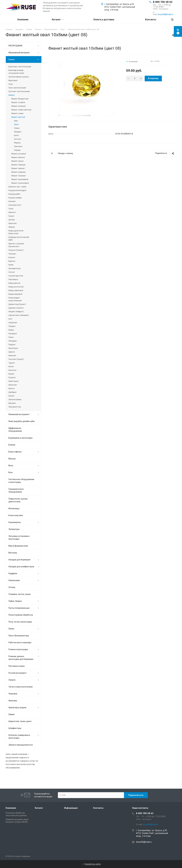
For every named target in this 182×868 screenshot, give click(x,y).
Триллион (18, 146)
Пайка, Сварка (15, 601)
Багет (16, 135)
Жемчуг (12, 227)
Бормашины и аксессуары (20, 438)
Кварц (11, 330)
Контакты (151, 20)
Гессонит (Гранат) (16, 359)
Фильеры (13, 701)
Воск (11, 472)
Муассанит (13, 80)
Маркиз (17, 143)
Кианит (11, 396)
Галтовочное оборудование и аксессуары (21, 481)
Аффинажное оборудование (15, 430)
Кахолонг (12, 370)
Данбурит (13, 392)
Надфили (13, 573)
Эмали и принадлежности (21, 745)
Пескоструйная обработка (21, 615)
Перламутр (13, 279)
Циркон (12, 352)
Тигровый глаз (15, 407)
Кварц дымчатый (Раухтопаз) (16, 232)
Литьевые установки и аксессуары (19, 538)
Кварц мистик (14, 283)
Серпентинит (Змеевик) (19, 315)
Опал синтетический (17, 88)
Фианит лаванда (18, 165)
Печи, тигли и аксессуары (20, 622)
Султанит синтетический (19, 91)
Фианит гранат (18, 161)
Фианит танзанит (19, 176)
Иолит (11, 366)
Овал (16, 124)
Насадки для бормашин (19, 560)
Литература (14, 529)
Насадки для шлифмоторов (21, 567)
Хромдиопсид (14, 268)
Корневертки (15, 522)
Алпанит (12, 201)
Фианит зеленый (18, 106)
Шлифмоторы (15, 728)
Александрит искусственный (15, 299)
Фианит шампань (19, 172)
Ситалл (12, 272)
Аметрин (12, 356)
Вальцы (12, 459)
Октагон (18, 139)
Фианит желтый (18, 117)
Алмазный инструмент (19, 414)
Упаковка (13, 694)
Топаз (11, 209)
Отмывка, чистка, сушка (20, 594)
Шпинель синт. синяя (17, 187)
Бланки (12, 445)
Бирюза (12, 261)
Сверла (12, 680)
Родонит (12, 377)
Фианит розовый (19, 154)
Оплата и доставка (104, 20)
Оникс (11, 337)
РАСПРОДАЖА (15, 46)
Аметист (12, 212)
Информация (71, 808)
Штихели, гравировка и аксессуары (19, 737)
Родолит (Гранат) (16, 250)
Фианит (12, 95)
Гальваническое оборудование (16, 490)
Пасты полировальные (19, 608)
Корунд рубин (14, 194)
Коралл (12, 257)
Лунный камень (15, 399)
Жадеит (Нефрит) (16, 312)
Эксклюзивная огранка (19, 77)
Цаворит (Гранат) (16, 308)
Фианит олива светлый (21, 110)
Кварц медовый (15, 294)
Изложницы (14, 508)
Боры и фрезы (15, 452)
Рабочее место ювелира (20, 643)
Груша (17, 128)
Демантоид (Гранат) (17, 304)
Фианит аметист (18, 157)
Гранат (11, 216)
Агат (10, 319)
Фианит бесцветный (20, 99)
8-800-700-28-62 (163, 2)
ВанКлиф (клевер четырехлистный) (16, 72)
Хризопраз (13, 348)
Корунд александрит (17, 190)
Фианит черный (18, 168)
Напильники (14, 580)
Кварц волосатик (16, 287)
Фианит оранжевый (20, 179)
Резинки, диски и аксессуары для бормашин (21, 658)
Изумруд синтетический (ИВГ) (19, 239)
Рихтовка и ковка (16, 666)
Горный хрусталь (16, 276)
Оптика (12, 587)
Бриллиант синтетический (20, 67)
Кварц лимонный (16, 290)
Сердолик (13, 323)
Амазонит (13, 385)
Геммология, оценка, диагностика (18, 500)
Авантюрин (13, 381)
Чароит (12, 363)
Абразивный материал (19, 53)
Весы (11, 465)
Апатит (12, 388)
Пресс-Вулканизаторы (19, 636)
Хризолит (13, 223)
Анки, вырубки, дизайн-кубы (22, 421)
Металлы (13, 553)
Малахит (12, 403)
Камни (11, 59)
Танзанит (12, 254)
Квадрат (18, 132)
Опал (11, 84)
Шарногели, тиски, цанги (20, 721)
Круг (16, 121)
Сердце (17, 150)
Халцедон (13, 334)
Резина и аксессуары (18, 649)
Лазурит (12, 326)
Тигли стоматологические (21, 687)
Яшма (11, 265)
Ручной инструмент (18, 673)
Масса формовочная (18, 546)
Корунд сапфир (15, 198)
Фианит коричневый (20, 183)
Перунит (12, 345)
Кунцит (11, 374)
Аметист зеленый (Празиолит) (16, 245)
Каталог (58, 20)
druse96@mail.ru (144, 842)
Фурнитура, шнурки (17, 707)
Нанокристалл (15, 205)
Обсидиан (13, 341)
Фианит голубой (18, 102)
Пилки (11, 629)
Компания (23, 20)
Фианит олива (17, 113)
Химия (11, 714)
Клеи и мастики (16, 515)
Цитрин (12, 220)
